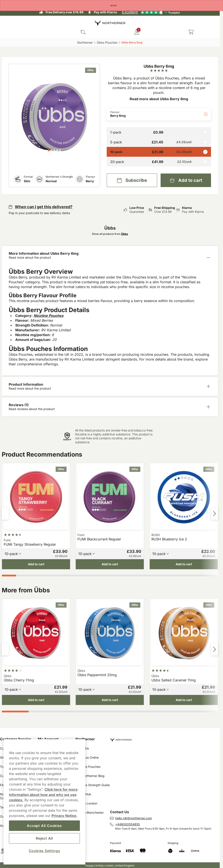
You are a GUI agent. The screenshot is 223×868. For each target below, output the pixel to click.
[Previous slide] (5, 514)
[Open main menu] (7, 32)
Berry (90, 181)
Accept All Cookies (44, 826)
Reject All (44, 838)
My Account (48, 739)
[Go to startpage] (110, 23)
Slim (27, 181)
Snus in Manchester (90, 812)
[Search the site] (83, 32)
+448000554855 (128, 824)
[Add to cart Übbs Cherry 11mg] (36, 700)
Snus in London (86, 803)
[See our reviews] (151, 12)
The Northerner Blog (90, 776)
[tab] (49, 150)
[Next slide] (214, 514)
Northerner (85, 739)
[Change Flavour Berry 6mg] (159, 114)
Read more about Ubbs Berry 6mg (159, 99)
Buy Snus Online (87, 757)
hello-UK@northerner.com (134, 818)
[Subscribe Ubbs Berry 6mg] (132, 180)
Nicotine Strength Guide (93, 785)
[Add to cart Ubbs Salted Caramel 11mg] (184, 700)
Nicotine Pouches (88, 767)
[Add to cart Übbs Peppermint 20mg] (110, 700)
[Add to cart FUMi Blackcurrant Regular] (110, 564)
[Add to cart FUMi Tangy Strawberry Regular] (36, 564)
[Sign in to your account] (137, 32)
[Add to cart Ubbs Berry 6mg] (186, 180)
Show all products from (110, 234)
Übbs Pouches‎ (107, 42)
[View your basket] (191, 32)
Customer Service (16, 739)
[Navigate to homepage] (165, 738)
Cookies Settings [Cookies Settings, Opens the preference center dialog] (45, 851)
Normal (51, 181)
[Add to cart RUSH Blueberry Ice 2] (184, 564)
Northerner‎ (85, 42)
